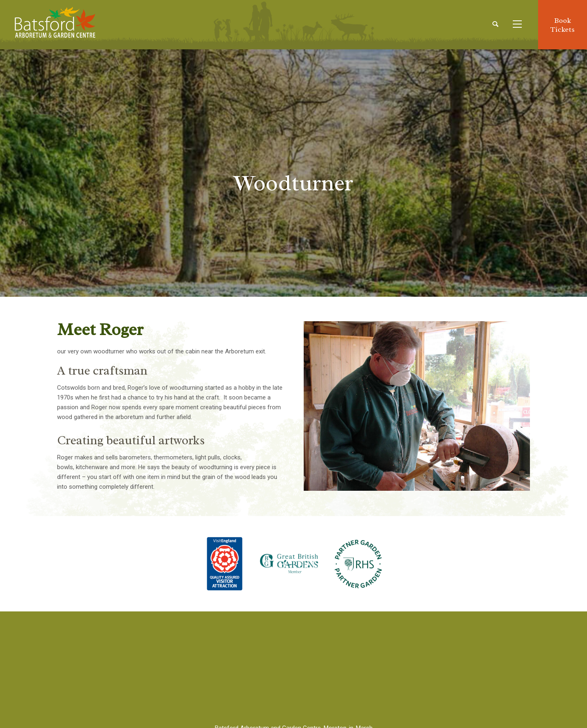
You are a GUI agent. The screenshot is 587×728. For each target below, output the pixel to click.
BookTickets (563, 25)
